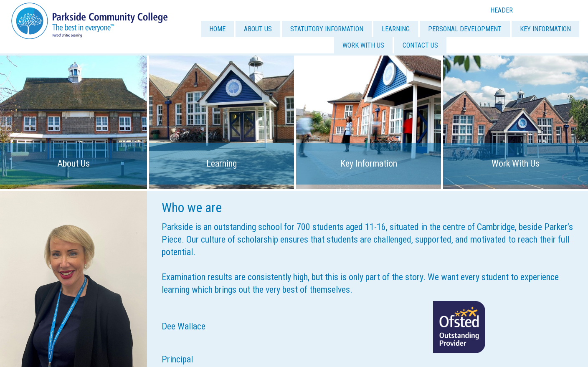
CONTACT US (420, 45)
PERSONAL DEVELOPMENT (465, 29)
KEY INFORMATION (545, 29)
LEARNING (396, 29)
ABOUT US (258, 29)
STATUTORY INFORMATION (327, 29)
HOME (217, 29)
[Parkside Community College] (89, 20)
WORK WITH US (363, 45)
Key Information (369, 163)
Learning (222, 163)
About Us (73, 163)
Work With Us (516, 163)
